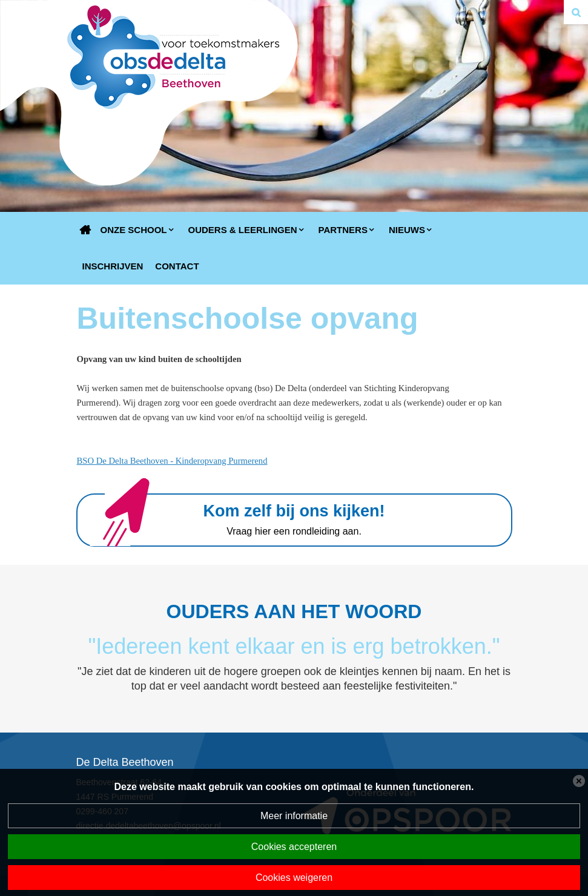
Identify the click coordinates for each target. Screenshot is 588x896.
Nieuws (407, 230)
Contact (177, 266)
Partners (343, 230)
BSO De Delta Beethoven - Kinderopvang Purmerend (172, 461)
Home (85, 230)
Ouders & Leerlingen (243, 230)
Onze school (134, 230)
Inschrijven (113, 266)
